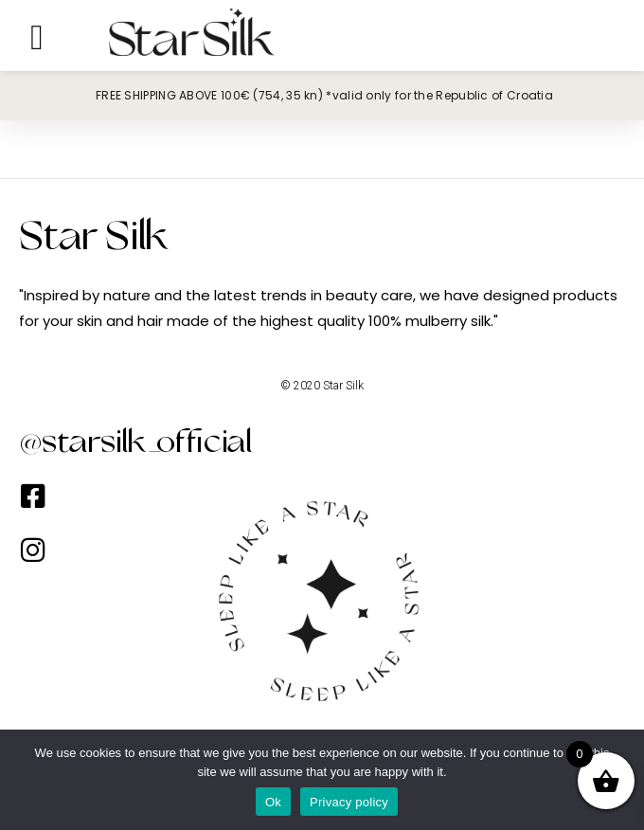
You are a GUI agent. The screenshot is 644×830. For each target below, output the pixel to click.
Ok (273, 802)
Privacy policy (349, 802)
